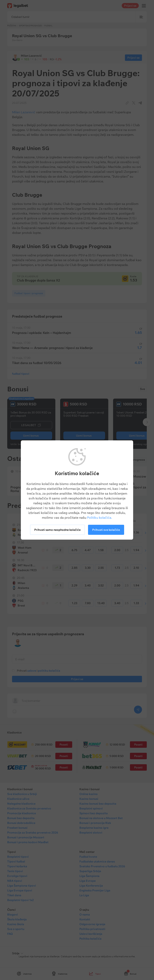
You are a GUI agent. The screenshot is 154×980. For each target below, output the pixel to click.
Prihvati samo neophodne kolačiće (57, 530)
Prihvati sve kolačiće (106, 530)
